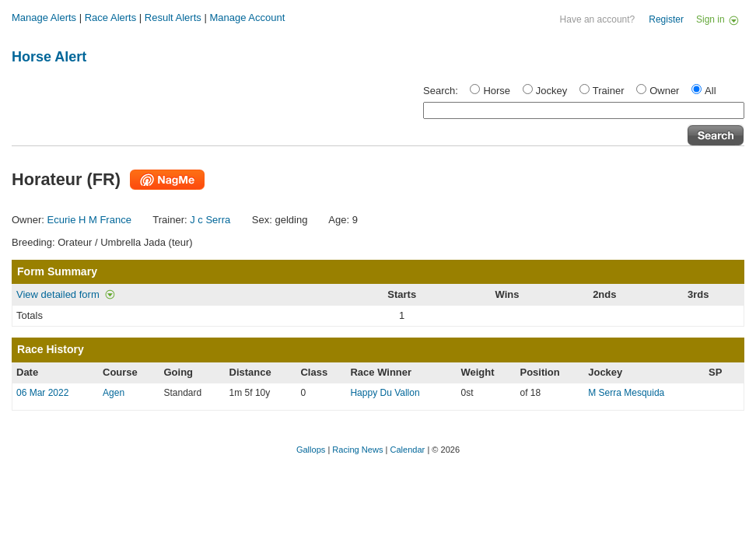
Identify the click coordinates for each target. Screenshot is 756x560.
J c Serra (210, 220)
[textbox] (584, 110)
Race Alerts (110, 17)
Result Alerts (173, 17)
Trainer (609, 91)
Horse (497, 91)
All (710, 91)
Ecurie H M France (89, 220)
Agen (114, 393)
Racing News (357, 450)
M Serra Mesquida (626, 393)
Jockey (551, 91)
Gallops (311, 450)
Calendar (407, 450)
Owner (664, 91)
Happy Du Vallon (385, 393)
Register (666, 19)
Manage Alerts (44, 17)
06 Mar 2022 (42, 393)
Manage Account (247, 17)
